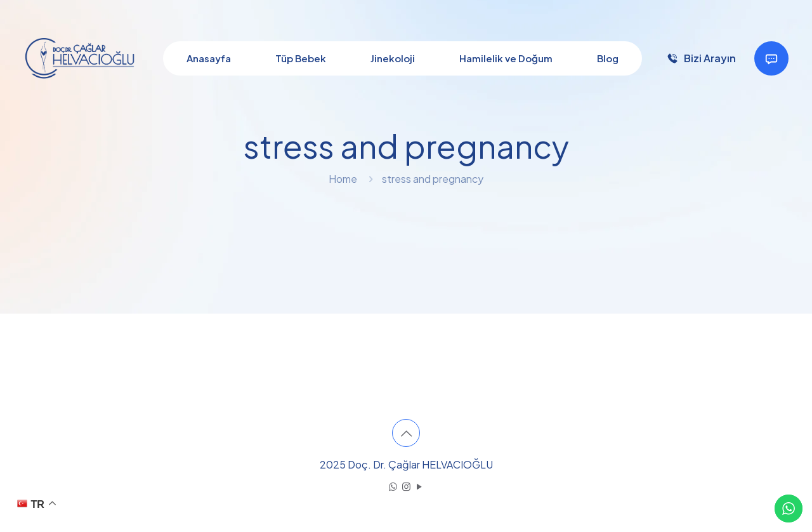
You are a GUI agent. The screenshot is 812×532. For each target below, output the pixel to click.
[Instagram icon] (406, 486)
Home (343, 179)
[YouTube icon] (420, 486)
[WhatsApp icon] (393, 486)
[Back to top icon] (406, 433)
